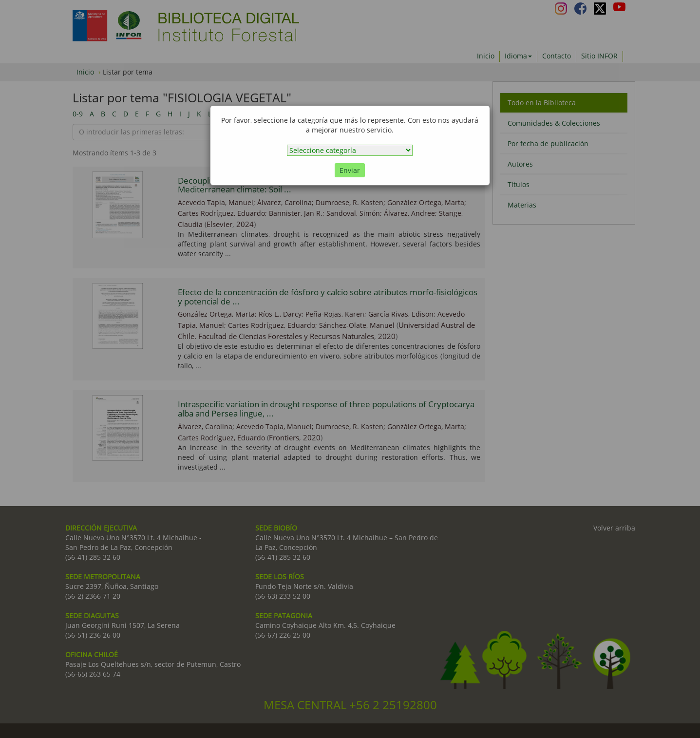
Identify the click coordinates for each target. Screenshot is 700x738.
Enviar (350, 170)
